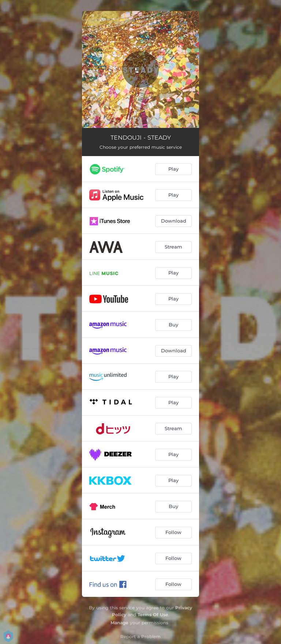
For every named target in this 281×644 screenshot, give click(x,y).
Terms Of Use (153, 615)
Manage (119, 623)
